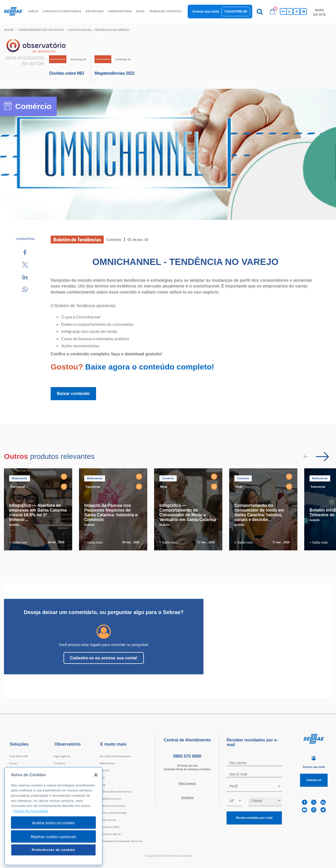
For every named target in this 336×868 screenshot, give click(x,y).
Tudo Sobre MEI (19, 756)
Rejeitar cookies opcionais (54, 836)
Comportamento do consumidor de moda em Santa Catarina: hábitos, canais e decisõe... (259, 512)
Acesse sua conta (206, 12)
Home (9, 30)
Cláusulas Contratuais (113, 806)
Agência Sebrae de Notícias (116, 791)
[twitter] (314, 802)
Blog (102, 784)
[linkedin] (323, 802)
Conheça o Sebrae (110, 834)
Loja (102, 777)
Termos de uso (108, 820)
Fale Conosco (187, 783)
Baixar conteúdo (73, 394)
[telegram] (323, 810)
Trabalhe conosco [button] (165, 11)
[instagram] (314, 810)
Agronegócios (62, 756)
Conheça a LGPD (110, 827)
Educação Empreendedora (115, 756)
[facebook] (304, 802)
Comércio (60, 763)
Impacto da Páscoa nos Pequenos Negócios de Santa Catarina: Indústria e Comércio (111, 512)
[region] (53, 816)
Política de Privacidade (113, 813)
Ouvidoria (187, 798)
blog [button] (140, 11)
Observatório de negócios (41, 30)
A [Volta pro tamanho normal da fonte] (297, 12)
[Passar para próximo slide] (322, 457)
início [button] (33, 11)
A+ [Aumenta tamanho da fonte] (283, 12)
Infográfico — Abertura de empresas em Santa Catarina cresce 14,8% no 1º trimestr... (38, 512)
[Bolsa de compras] (272, 12)
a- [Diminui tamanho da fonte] (290, 12)
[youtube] (304, 810)
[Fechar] (96, 775)
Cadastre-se (236, 12)
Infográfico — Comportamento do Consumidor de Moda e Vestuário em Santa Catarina (188, 512)
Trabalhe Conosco (110, 799)
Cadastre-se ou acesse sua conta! (104, 658)
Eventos (104, 770)
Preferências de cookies (53, 850)
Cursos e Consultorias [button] (62, 11)
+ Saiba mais (18, 542)
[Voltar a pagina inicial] (15, 12)
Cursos (13, 763)
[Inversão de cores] (303, 12)
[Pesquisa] (260, 12)
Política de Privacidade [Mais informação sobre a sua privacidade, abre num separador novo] (31, 811)
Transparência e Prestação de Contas (121, 841)
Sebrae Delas (107, 763)
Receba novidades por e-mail (254, 818)
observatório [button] (120, 11)
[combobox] (254, 787)
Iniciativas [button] (95, 11)
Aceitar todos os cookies (53, 823)
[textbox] (257, 786)
